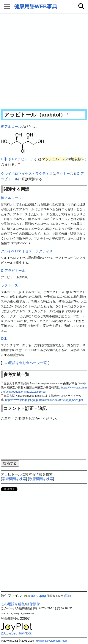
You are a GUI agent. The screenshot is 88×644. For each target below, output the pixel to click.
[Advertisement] (44, 61)
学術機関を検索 (14, 479)
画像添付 (33, 604)
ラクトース (65, 174)
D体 (4, 159)
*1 (19, 164)
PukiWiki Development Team (51, 641)
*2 (47, 178)
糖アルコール (11, 127)
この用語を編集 (13, 604)
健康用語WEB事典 (36, 6)
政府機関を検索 (41, 479)
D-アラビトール (23, 159)
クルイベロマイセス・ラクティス (27, 174)
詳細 (68, 596)
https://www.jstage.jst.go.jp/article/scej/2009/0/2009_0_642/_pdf (44, 400)
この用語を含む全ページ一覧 (24, 363)
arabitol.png (35, 596)
